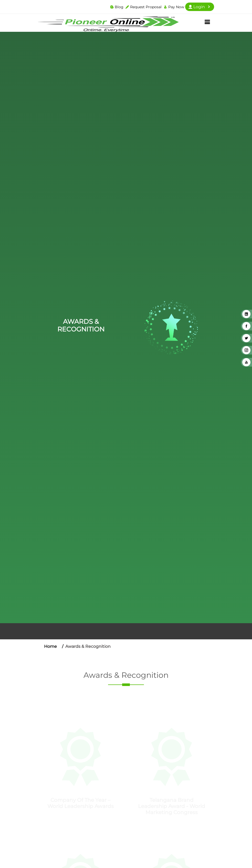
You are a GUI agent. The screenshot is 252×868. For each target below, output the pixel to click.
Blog (119, 7)
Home (50, 646)
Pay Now (176, 7)
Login (200, 7)
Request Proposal (146, 7)
